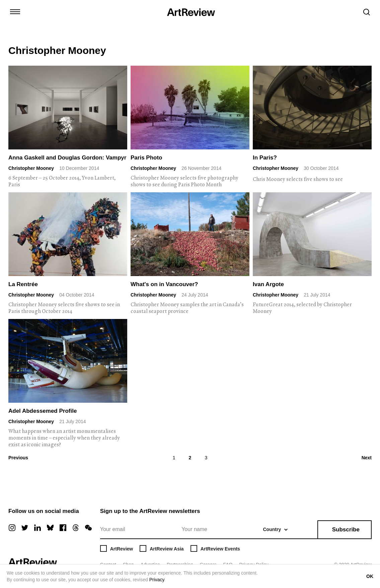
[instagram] (12, 528)
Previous (18, 458)
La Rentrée (23, 284)
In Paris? (265, 158)
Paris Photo (146, 158)
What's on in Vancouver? (164, 284)
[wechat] (88, 528)
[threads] (76, 528)
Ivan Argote (268, 284)
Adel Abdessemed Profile (43, 411)
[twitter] (25, 528)
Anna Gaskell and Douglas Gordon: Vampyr (67, 158)
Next (367, 458)
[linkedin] (37, 528)
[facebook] (63, 528)
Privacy (157, 580)
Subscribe (346, 530)
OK (370, 576)
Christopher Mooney (31, 168)
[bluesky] (50, 528)
